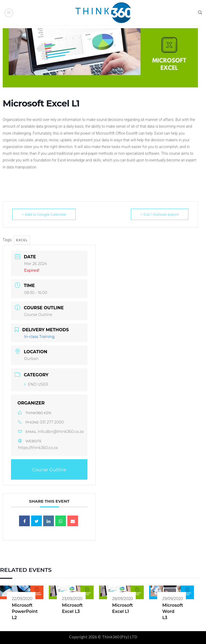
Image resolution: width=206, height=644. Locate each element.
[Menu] (9, 13)
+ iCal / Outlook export (160, 214)
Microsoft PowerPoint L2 (25, 612)
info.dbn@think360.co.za (61, 432)
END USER (36, 384)
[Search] (200, 13)
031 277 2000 (52, 422)
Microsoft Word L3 (173, 612)
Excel (22, 240)
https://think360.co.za (38, 448)
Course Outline (38, 315)
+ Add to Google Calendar (44, 214)
